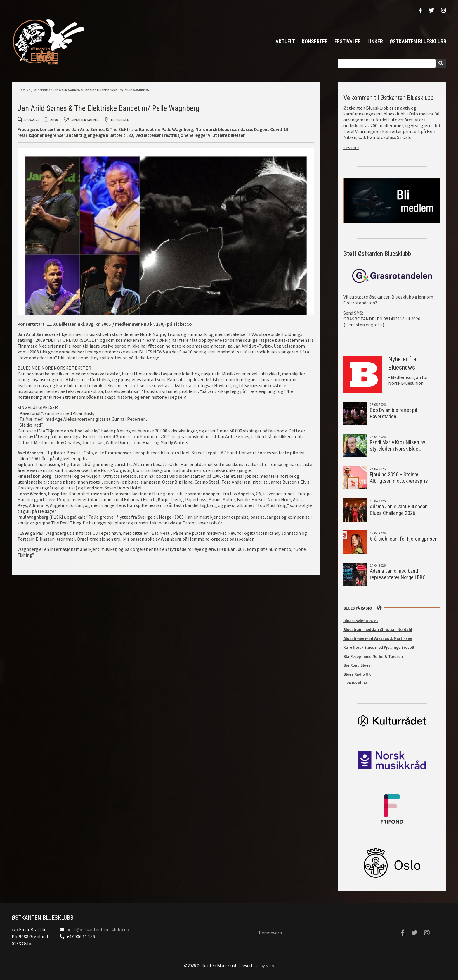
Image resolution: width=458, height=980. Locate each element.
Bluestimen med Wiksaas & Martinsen (378, 639)
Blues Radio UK (357, 674)
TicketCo (183, 324)
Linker (375, 41)
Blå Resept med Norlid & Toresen (373, 656)
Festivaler (348, 41)
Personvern (270, 933)
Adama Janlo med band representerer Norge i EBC (398, 574)
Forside (24, 90)
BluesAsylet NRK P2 (361, 621)
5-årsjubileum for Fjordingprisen (404, 539)
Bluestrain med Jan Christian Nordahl (378, 629)
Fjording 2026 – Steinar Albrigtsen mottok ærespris (399, 478)
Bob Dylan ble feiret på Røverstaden (393, 413)
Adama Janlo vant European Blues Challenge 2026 (399, 510)
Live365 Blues (356, 683)
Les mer (351, 147)
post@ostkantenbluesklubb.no (98, 929)
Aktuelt (285, 41)
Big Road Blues (357, 665)
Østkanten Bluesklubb (48, 42)
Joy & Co (266, 966)
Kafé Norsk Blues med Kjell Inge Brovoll (379, 647)
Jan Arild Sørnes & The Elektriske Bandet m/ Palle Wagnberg (101, 90)
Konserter (315, 41)
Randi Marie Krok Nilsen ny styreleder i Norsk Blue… (398, 446)
